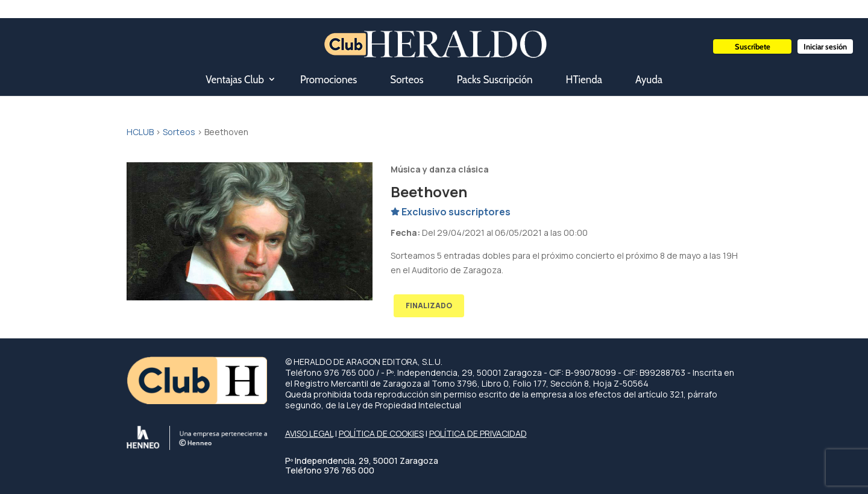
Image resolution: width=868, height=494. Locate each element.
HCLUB (140, 132)
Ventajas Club (235, 80)
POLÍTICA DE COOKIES (381, 433)
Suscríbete (753, 46)
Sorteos (407, 80)
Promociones (329, 80)
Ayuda (649, 80)
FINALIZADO (429, 306)
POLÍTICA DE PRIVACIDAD (478, 433)
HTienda (584, 80)
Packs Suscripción (495, 80)
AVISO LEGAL (309, 433)
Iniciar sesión (825, 46)
